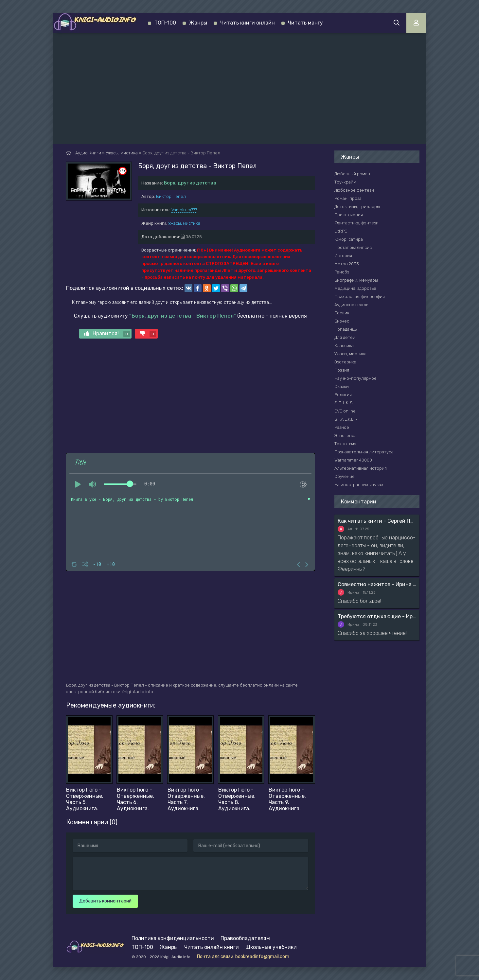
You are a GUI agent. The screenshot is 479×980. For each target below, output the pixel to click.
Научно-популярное (355, 378)
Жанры (198, 23)
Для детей (345, 337)
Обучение (345, 476)
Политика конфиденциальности (173, 938)
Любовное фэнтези (354, 190)
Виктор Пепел (171, 196)
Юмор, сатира (349, 239)
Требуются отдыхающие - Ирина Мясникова (377, 616)
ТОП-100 (165, 23)
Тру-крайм (345, 182)
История (343, 256)
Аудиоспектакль (351, 305)
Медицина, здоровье (355, 288)
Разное (342, 427)
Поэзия (342, 370)
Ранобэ (342, 272)
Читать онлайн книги (212, 947)
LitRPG (341, 231)
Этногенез (345, 436)
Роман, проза (348, 198)
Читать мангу (305, 23)
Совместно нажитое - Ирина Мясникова (377, 584)
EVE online (345, 411)
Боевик (342, 313)
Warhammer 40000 (353, 460)
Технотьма (345, 444)
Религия (343, 395)
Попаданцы (346, 329)
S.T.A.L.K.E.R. (346, 419)
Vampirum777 (184, 210)
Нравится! (107, 334)
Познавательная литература (364, 452)
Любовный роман (352, 174)
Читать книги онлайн (248, 23)
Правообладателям (245, 938)
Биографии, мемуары (356, 280)
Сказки (342, 386)
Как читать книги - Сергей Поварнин (377, 521)
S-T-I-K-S (344, 403)
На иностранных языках (359, 485)
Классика (344, 346)
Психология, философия (360, 297)
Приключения (349, 215)
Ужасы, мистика (184, 223)
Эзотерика (345, 362)
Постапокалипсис (353, 247)
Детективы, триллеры (357, 207)
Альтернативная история (361, 468)
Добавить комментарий (105, 901)
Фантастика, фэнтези (356, 223)
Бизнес (342, 321)
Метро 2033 (347, 264)
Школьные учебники (271, 947)
